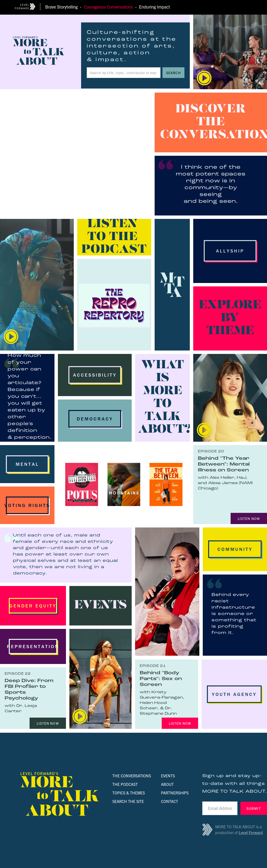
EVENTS (168, 776)
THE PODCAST (125, 784)
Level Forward (251, 832)
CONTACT (170, 801)
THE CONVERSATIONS (132, 776)
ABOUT (167, 784)
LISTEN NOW (249, 518)
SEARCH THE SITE (128, 801)
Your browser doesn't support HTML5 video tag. (76, 154)
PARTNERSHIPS (175, 793)
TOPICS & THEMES (129, 793)
